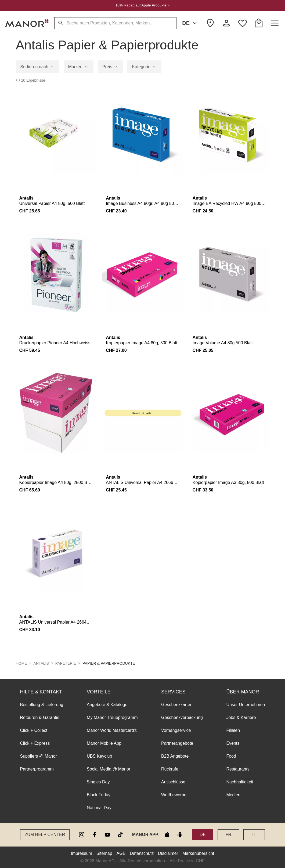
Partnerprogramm (37, 769)
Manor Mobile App (104, 743)
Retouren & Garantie (40, 717)
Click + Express (35, 743)
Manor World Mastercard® (112, 730)
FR (228, 835)
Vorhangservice (176, 730)
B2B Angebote (175, 756)
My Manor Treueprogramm (112, 717)
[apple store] (167, 835)
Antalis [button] (41, 663)
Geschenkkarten (177, 705)
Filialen (233, 730)
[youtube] (107, 835)
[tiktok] (120, 835)
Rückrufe (170, 769)
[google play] (180, 835)
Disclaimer (168, 853)
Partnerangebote (177, 743)
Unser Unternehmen (246, 705)
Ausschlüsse (173, 782)
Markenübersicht (198, 853)
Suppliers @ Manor (39, 756)
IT (254, 835)
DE (190, 23)
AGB (121, 853)
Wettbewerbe (174, 795)
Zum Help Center (45, 835)
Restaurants (238, 769)
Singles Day (98, 782)
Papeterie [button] (66, 663)
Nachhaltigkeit (240, 782)
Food (231, 756)
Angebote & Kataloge (107, 705)
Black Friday (99, 795)
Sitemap (104, 853)
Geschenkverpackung (182, 717)
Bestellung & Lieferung (42, 705)
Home (21, 663)
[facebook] (95, 835)
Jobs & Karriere (241, 717)
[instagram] (82, 835)
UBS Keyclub (99, 756)
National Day (99, 808)
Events (233, 743)
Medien (233, 795)
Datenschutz (142, 853)
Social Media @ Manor (109, 769)
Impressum (82, 853)
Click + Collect (34, 730)
